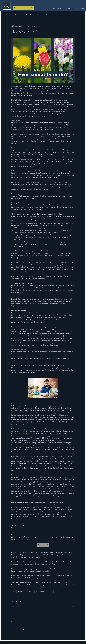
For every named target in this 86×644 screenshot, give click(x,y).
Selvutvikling (14, 15)
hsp (37, 591)
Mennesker (40, 15)
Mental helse (30, 15)
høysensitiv (21, 591)
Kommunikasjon (50, 15)
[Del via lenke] (25, 602)
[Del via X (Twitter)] (16, 602)
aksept (51, 591)
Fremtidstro (61, 15)
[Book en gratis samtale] (23, 8)
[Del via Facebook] (12, 602)
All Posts (5, 15)
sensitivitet (30, 591)
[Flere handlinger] (74, 26)
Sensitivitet (71, 15)
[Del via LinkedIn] (21, 602)
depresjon (43, 591)
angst (14, 591)
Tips (22, 15)
